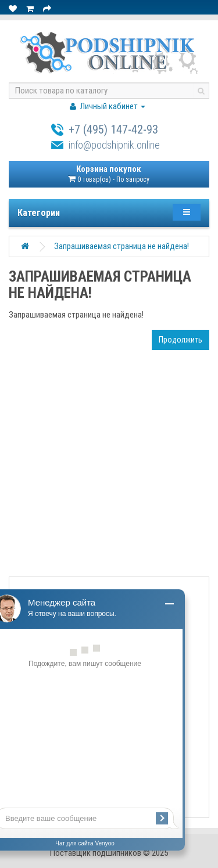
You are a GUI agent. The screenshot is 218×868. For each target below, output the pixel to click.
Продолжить (181, 340)
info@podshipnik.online (114, 145)
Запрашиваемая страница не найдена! (121, 246)
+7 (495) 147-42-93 (113, 129)
